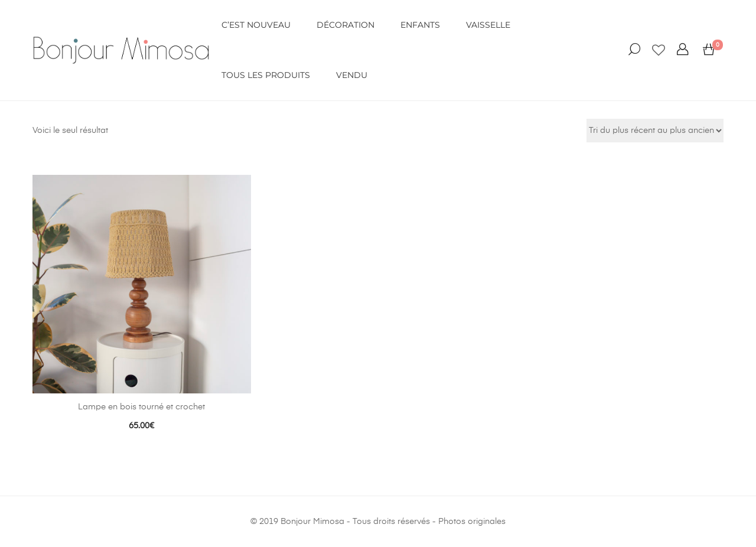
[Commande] (655, 131)
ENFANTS (420, 25)
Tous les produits (266, 75)
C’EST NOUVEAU (256, 25)
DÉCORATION (346, 25)
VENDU (352, 75)
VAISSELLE (488, 25)
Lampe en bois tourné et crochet (141, 407)
